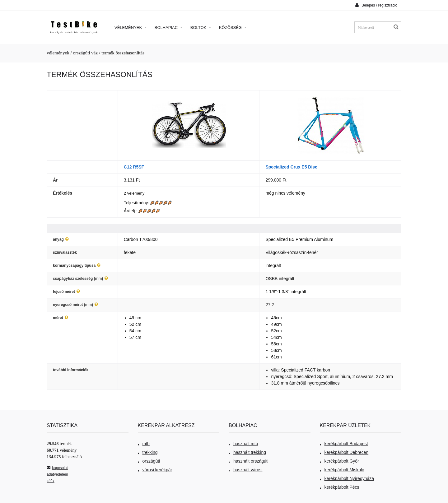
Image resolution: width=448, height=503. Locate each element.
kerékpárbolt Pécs (340, 487)
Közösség (233, 28)
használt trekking (247, 452)
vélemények (58, 53)
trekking (148, 452)
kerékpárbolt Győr (339, 461)
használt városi (245, 470)
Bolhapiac (168, 28)
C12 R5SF (134, 167)
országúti (149, 461)
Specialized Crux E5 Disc (291, 167)
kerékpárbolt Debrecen (344, 452)
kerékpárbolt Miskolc (342, 470)
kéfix (51, 481)
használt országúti (249, 461)
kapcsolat (57, 468)
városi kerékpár (155, 470)
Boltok (201, 28)
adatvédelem (57, 474)
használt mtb (243, 444)
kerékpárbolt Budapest (344, 444)
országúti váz (85, 53)
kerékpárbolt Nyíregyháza (347, 478)
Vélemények (131, 28)
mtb (144, 444)
